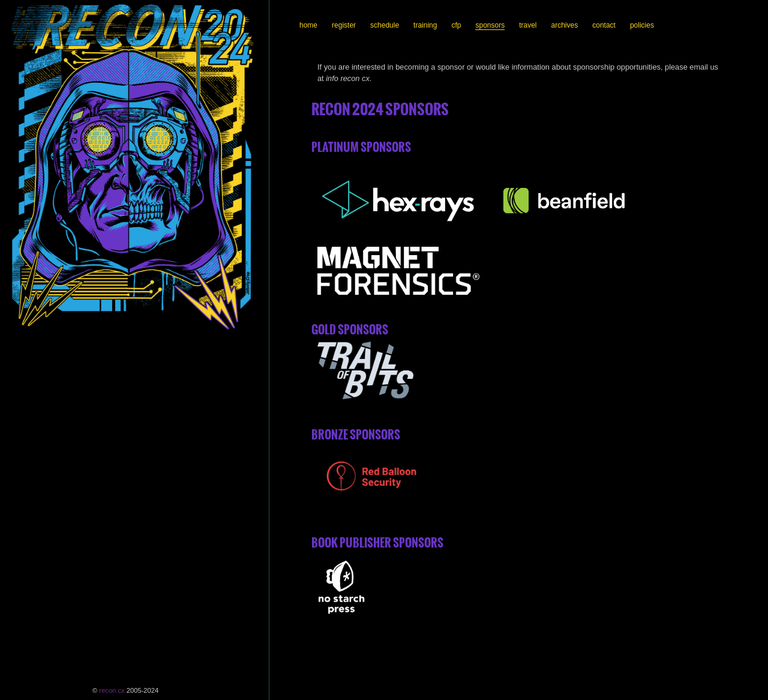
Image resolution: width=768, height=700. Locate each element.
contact (604, 25)
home (308, 25)
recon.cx (112, 690)
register (344, 25)
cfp (456, 25)
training (425, 25)
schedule (385, 25)
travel (528, 25)
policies (642, 25)
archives (565, 25)
